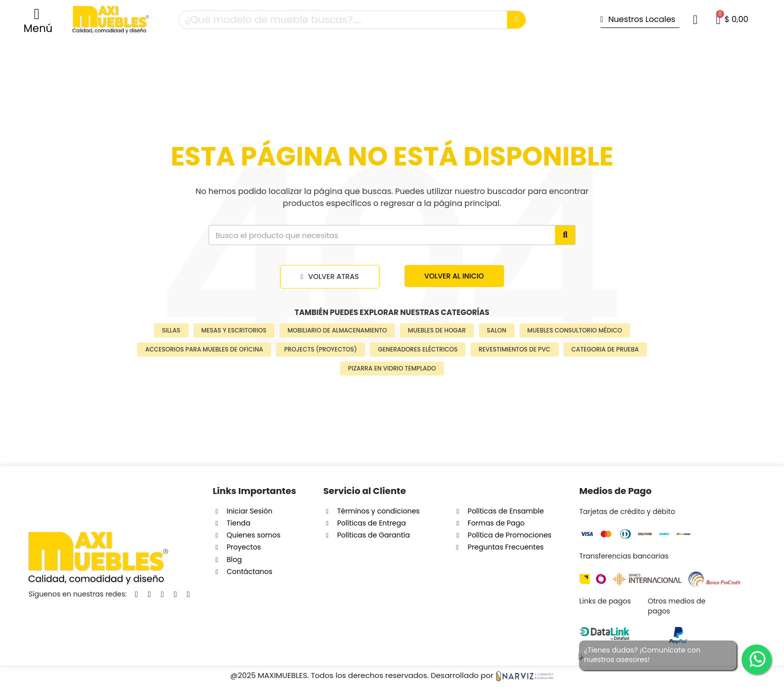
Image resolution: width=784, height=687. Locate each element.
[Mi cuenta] (695, 20)
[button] (38, 20)
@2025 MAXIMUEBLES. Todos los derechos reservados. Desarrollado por (392, 675)
